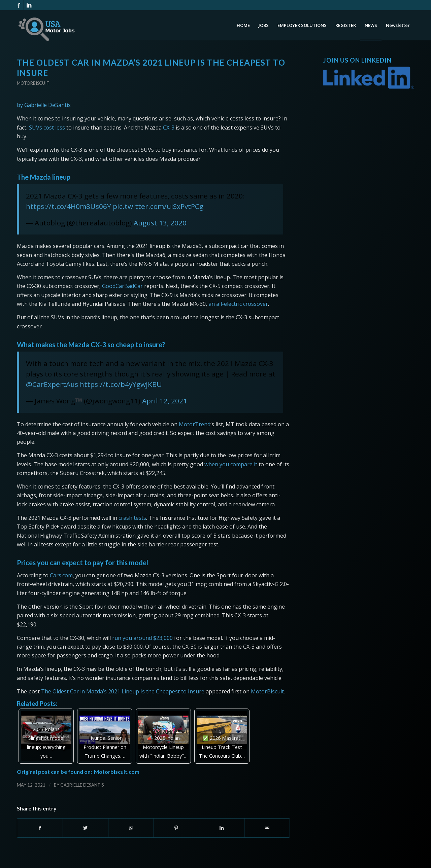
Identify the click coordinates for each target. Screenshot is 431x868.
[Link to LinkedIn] (29, 5)
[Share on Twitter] (86, 828)
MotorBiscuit (267, 691)
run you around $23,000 (142, 638)
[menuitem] (243, 25)
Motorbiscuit (33, 83)
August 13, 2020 (160, 223)
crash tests (132, 518)
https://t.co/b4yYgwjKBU (121, 384)
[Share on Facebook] (40, 828)
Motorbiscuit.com (117, 772)
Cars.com (61, 575)
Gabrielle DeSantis (82, 785)
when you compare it (231, 464)
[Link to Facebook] (19, 5)
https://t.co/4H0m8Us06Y (69, 206)
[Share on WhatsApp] (131, 828)
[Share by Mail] (267, 828)
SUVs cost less (47, 128)
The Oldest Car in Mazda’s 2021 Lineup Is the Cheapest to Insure (123, 691)
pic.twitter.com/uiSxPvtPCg (158, 206)
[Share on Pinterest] (176, 828)
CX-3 (169, 128)
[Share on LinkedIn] (222, 828)
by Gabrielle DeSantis (44, 105)
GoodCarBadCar (122, 286)
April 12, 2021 (165, 401)
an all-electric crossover (238, 304)
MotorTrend (195, 424)
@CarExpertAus (52, 384)
